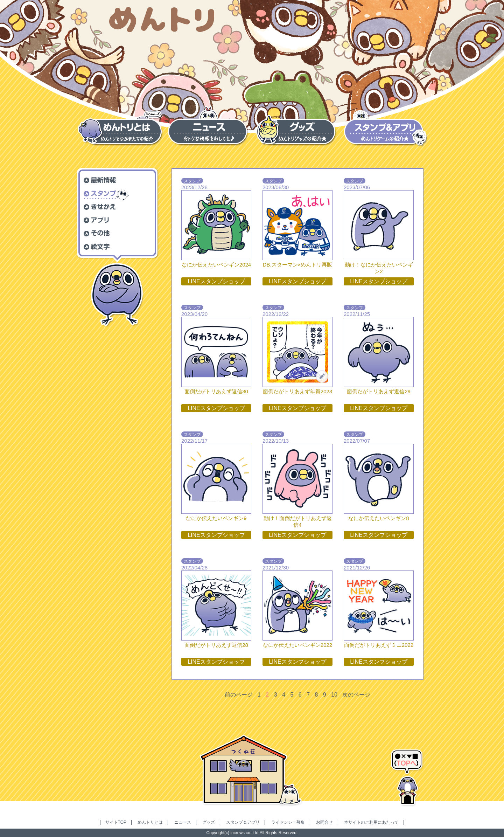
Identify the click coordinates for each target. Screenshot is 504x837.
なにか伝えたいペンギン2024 (216, 265)
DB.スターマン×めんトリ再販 (298, 265)
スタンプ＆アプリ (243, 822)
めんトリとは (150, 822)
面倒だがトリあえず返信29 (379, 391)
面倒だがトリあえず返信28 (216, 645)
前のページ (239, 695)
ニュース (183, 822)
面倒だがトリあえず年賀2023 (297, 391)
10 (334, 695)
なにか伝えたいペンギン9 (216, 518)
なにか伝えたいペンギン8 (379, 518)
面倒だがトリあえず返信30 (216, 391)
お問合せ (324, 822)
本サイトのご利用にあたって (371, 822)
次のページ (356, 695)
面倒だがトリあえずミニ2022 (379, 645)
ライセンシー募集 (288, 822)
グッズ (209, 822)
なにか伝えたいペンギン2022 (297, 645)
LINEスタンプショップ (216, 281)
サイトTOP (116, 822)
